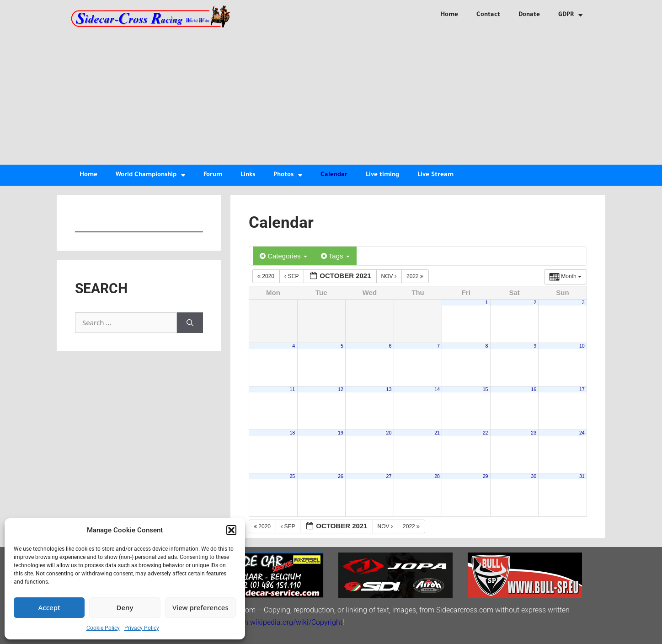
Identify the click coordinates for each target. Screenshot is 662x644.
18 (292, 433)
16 (534, 389)
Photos (288, 175)
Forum (213, 175)
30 (534, 476)
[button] (231, 530)
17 (582, 389)
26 (341, 476)
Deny (125, 607)
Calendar (334, 175)
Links (248, 175)
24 (582, 433)
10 (582, 346)
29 (486, 476)
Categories (283, 256)
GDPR (570, 15)
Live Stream (435, 175)
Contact (488, 15)
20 (389, 433)
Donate (529, 15)
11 (292, 389)
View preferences (200, 607)
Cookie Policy (103, 628)
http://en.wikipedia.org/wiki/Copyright (282, 622)
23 (534, 433)
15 (486, 389)
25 (292, 476)
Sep (292, 276)
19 (341, 433)
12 (341, 389)
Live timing (382, 175)
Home (449, 15)
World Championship (150, 175)
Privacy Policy (142, 628)
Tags (335, 256)
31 (582, 476)
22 (486, 433)
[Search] (190, 323)
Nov (390, 276)
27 (389, 476)
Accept (49, 607)
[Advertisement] (331, 96)
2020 (267, 276)
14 (437, 389)
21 (437, 433)
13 (389, 389)
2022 (416, 276)
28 (437, 476)
